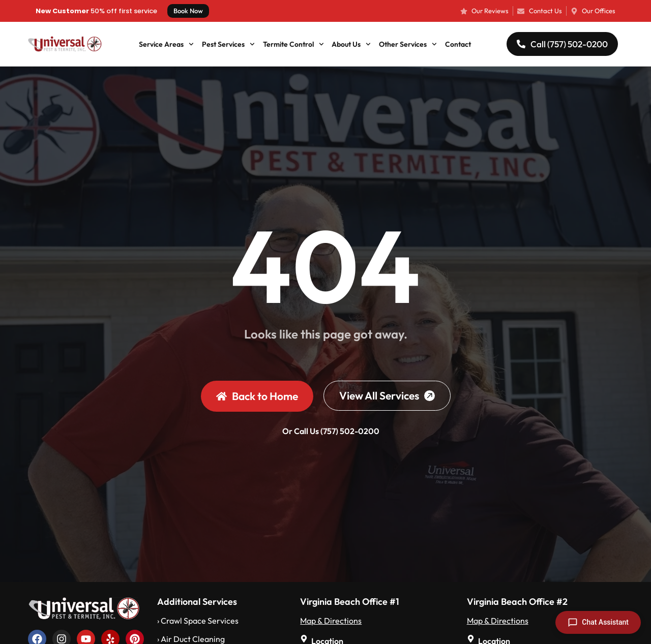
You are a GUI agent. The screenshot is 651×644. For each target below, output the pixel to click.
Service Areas (166, 44)
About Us (351, 44)
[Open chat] (598, 622)
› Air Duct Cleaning (191, 639)
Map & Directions (331, 621)
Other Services (408, 44)
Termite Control (293, 44)
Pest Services (228, 44)
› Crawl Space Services (198, 621)
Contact (458, 44)
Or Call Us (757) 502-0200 (331, 431)
